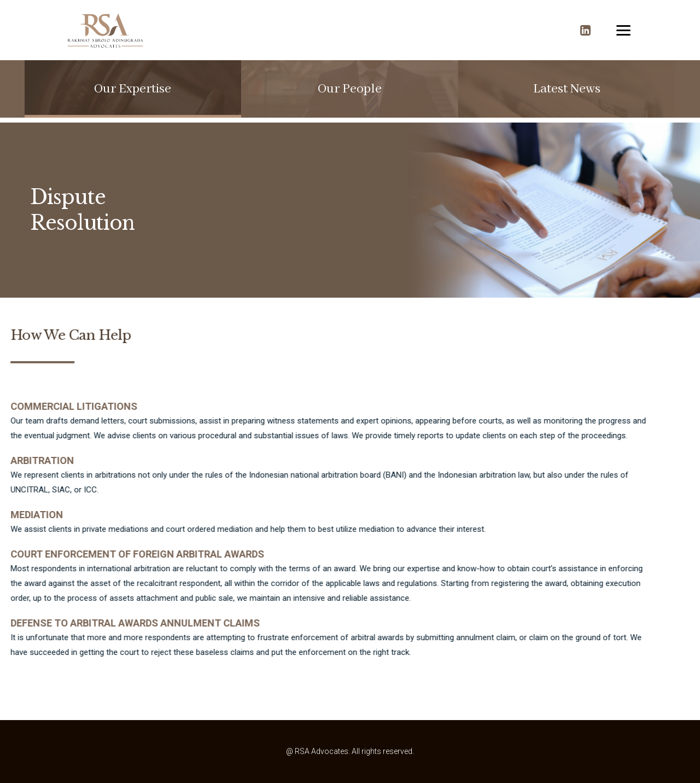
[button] (133, 89)
